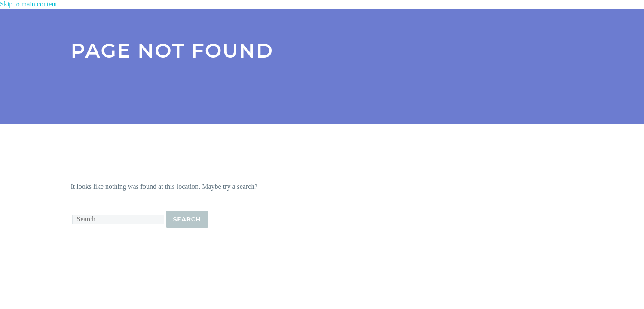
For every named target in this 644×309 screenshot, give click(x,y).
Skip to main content (29, 4)
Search (187, 219)
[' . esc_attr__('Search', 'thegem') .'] (118, 219)
